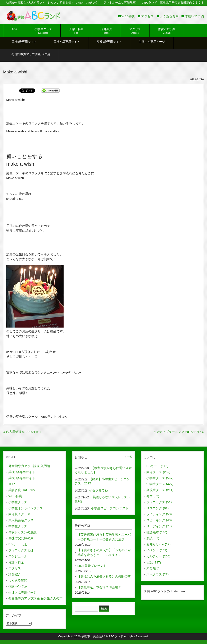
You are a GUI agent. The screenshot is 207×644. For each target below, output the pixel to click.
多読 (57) (153, 538)
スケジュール (18, 556)
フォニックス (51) (159, 502)
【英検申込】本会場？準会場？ (99, 587)
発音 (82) (153, 496)
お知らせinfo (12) (158, 544)
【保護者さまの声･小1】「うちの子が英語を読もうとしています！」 (104, 552)
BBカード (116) (157, 466)
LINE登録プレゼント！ (93, 566)
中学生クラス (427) (160, 484)
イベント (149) (157, 550)
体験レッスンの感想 (22, 532)
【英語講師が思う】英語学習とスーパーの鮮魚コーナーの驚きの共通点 (104, 537)
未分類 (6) (153, 568)
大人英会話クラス (21, 520)
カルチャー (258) (158, 556)
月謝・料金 (16, 562)
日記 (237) (154, 562)
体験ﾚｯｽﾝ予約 (194, 16)
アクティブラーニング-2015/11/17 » (178, 432)
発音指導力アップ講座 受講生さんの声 (35, 598)
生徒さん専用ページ (22, 592)
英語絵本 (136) (157, 532)
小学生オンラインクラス (26, 508)
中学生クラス (18, 526)
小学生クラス (18, 502)
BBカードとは (18, 544)
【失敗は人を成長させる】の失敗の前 (104, 576)
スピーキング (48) (159, 520)
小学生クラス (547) (160, 478)
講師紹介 (15, 574)
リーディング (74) (159, 526)
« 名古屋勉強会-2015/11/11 (22, 432)
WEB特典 (128, 16)
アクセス (147, 16)
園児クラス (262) (158, 472)
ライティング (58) (159, 514)
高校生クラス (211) (160, 490)
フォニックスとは (21, 550)
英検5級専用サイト (22, 478)
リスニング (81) (157, 508)
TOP (12, 484)
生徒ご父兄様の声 (21, 538)
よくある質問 (169, 16)
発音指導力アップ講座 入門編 (29, 466)
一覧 (130, 457)
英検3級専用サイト (22, 472)
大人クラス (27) (157, 574)
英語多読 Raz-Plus (22, 490)
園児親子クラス (19, 514)
